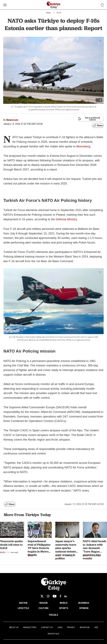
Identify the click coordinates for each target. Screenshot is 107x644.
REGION (43, 603)
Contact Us (47, 627)
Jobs (60, 627)
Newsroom (12, 120)
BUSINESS (84, 603)
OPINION (84, 608)
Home (48, 13)
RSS (96, 627)
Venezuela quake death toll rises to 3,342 (11, 545)
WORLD (64, 603)
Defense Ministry (66, 219)
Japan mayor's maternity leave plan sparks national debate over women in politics (66, 550)
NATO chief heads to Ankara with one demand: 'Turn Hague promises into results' (95, 550)
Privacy (71, 627)
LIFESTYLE (23, 608)
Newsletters (30, 627)
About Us (14, 627)
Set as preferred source (89, 119)
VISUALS (54, 615)
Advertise (85, 627)
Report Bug (53, 634)
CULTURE (43, 608)
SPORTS (64, 608)
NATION (23, 603)
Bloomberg (83, 146)
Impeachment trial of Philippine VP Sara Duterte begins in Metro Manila (39, 548)
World (59, 13)
